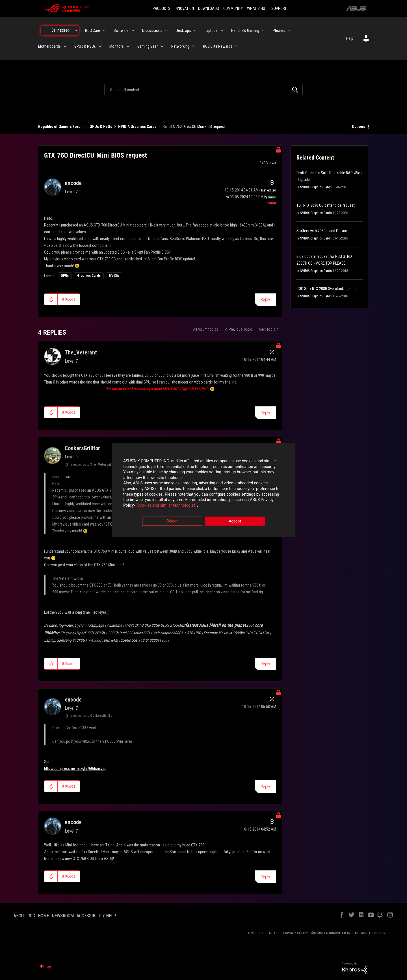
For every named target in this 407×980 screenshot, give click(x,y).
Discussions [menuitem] (152, 31)
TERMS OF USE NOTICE (263, 933)
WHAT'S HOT (257, 8)
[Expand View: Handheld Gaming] (263, 31)
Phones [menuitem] (279, 31)
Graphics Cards (89, 276)
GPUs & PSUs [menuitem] (85, 46)
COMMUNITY (233, 8)
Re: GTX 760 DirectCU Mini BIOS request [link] (194, 127)
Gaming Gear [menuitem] (148, 46)
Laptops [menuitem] (211, 31)
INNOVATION (184, 8)
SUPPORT (279, 8)
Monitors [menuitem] (117, 46)
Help (350, 38)
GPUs (65, 276)
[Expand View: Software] (133, 31)
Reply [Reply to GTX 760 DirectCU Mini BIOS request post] (265, 300)
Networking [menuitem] (180, 46)
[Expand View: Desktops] (195, 31)
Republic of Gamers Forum (61, 127)
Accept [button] (235, 521)
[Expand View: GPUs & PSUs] (100, 46)
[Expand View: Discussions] (166, 31)
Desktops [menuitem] (183, 31)
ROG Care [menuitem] (93, 31)
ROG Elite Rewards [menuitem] (218, 46)
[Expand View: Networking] (194, 46)
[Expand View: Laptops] (222, 31)
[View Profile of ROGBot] (270, 203)
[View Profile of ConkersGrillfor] (82, 448)
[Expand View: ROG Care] (104, 31)
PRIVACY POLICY (296, 933)
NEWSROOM (63, 916)
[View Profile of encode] (73, 183)
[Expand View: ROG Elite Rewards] (237, 46)
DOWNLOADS (209, 8)
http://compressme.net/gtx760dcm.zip (75, 768)
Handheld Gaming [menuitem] (245, 31)
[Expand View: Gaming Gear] (162, 46)
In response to (90, 465)
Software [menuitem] (121, 31)
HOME (43, 916)
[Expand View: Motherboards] (65, 46)
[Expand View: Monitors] (128, 46)
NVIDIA (114, 276)
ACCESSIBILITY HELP (96, 916)
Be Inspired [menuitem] (60, 30)
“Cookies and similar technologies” (166, 505)
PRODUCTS (162, 8)
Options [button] (359, 127)
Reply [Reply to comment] (265, 413)
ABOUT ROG (24, 916)
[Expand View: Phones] (289, 31)
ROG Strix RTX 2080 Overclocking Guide (327, 289)
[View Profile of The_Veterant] (81, 352)
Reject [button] (172, 521)
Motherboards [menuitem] (49, 46)
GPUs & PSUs (101, 127)
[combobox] (203, 90)
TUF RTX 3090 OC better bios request (326, 205)
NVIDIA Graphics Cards (137, 127)
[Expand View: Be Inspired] (76, 31)
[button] (51, 299)
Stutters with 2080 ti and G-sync (322, 231)
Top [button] (48, 966)
